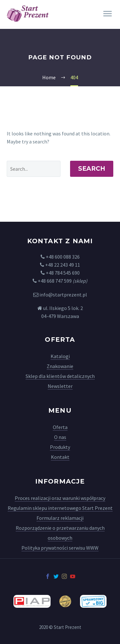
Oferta (60, 427)
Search (92, 169)
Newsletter (60, 386)
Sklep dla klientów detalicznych (60, 376)
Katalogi (60, 356)
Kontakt (60, 457)
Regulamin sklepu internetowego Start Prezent (60, 508)
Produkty (60, 447)
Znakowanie (60, 366)
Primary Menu (108, 14)
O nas (60, 437)
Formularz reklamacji (60, 518)
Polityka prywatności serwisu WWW (60, 548)
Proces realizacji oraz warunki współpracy (60, 498)
